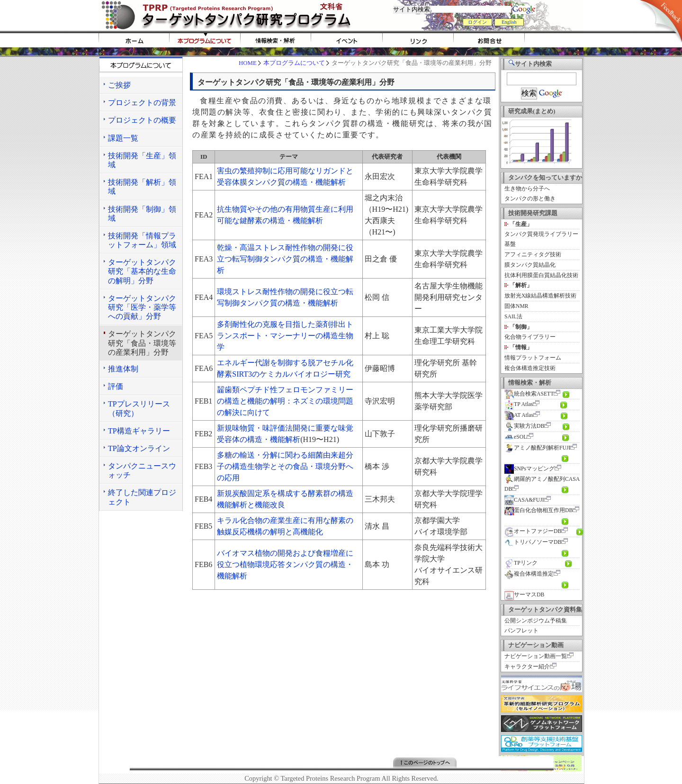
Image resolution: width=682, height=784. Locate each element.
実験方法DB (524, 426)
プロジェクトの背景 (142, 103)
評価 (116, 386)
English (509, 22)
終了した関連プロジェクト (142, 497)
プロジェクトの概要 (142, 120)
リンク (418, 40)
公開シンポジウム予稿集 (536, 621)
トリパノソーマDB (533, 542)
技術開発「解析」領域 (142, 187)
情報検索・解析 (276, 40)
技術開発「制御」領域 (142, 214)
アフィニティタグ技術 (533, 255)
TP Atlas (519, 404)
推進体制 (123, 369)
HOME (134, 40)
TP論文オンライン (139, 448)
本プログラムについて (294, 63)
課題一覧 (123, 138)
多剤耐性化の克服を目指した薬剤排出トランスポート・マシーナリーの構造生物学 (285, 336)
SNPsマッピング (529, 469)
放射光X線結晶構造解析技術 (540, 296)
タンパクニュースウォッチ (142, 470)
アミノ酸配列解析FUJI (537, 448)
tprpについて (205, 40)
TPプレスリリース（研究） (139, 408)
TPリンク (521, 563)
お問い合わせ (489, 40)
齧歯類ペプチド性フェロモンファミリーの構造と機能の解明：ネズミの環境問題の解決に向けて (285, 401)
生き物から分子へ (527, 189)
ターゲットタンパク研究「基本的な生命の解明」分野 (142, 271)
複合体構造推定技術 (530, 368)
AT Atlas (519, 415)
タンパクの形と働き (530, 199)
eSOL (516, 437)
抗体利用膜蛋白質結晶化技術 (541, 275)
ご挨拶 (119, 85)
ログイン (477, 22)
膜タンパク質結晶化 (530, 265)
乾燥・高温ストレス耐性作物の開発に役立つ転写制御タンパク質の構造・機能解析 (285, 259)
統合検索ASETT (529, 394)
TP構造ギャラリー (139, 431)
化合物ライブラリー (530, 337)
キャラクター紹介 (527, 667)
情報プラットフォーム (533, 358)
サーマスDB (524, 595)
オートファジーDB (533, 531)
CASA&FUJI (524, 500)
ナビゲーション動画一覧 (536, 656)
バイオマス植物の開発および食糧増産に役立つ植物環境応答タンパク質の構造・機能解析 (285, 564)
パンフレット (521, 631)
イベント (347, 40)
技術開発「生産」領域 (142, 160)
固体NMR (516, 306)
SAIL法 (513, 317)
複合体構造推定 (529, 574)
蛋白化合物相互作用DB (538, 510)
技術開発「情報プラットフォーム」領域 (142, 240)
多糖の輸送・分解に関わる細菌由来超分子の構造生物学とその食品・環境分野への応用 (285, 466)
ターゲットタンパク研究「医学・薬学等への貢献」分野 (142, 307)
